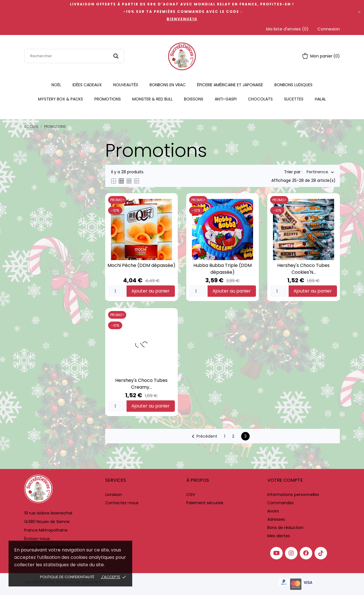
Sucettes (294, 99)
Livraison (114, 495)
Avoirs (273, 511)
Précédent (203, 437)
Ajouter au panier (151, 291)
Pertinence (317, 172)
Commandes (281, 503)
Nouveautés (126, 85)
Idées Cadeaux (87, 85)
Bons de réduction (285, 528)
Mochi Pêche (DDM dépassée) (141, 265)
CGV (191, 495)
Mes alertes (279, 536)
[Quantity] (117, 291)
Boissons (194, 99)
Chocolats (260, 99)
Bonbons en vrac (168, 85)
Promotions (108, 99)
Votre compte (285, 480)
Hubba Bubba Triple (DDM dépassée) (223, 269)
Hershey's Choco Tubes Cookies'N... (303, 269)
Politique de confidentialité (67, 577)
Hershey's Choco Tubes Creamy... (141, 384)
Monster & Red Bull (152, 99)
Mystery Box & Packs (61, 99)
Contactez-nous (122, 503)
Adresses (276, 519)
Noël (56, 85)
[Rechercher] (74, 56)
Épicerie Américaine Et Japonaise (230, 85)
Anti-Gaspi (226, 99)
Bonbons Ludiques (293, 85)
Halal (320, 99)
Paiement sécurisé (205, 503)
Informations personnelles (293, 495)
